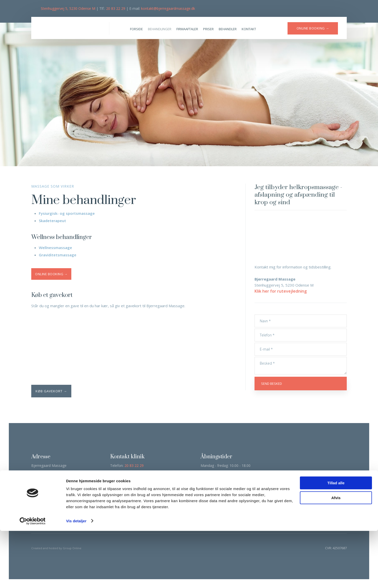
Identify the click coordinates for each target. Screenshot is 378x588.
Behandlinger (160, 29)
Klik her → (157, 494)
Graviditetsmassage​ (58, 255)
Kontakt (249, 29)
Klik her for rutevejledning (281, 291)
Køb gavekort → (51, 391)
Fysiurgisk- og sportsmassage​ (67, 213)
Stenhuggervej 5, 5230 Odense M (68, 8)
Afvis (336, 555)
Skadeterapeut (52, 221)
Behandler (228, 29)
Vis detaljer (76, 578)
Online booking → (51, 274)
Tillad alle (336, 540)
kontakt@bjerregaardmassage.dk (168, 8)
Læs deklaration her (49, 503)
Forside (136, 29)
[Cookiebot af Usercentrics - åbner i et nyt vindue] (33, 578)
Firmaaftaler (187, 29)
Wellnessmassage (55, 248)
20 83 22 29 (116, 8)
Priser (208, 29)
